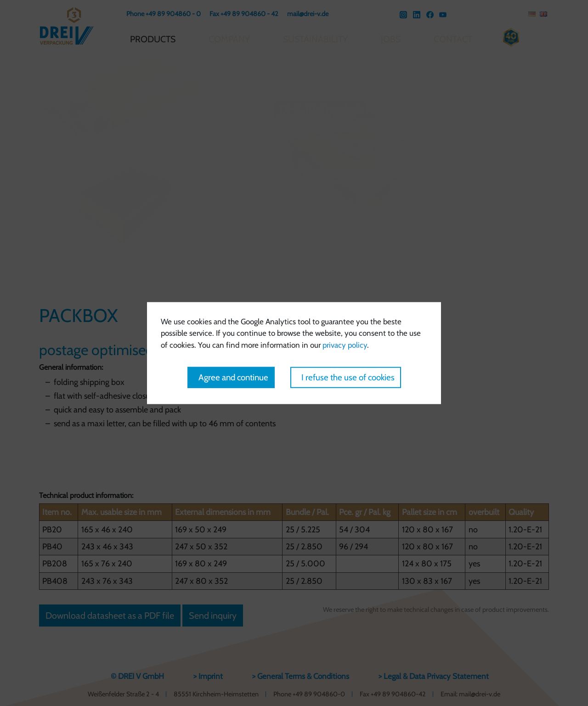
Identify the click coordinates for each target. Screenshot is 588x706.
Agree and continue (233, 377)
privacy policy (345, 345)
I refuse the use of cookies (348, 377)
